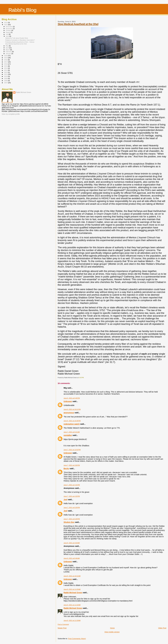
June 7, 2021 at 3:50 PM (72, 465)
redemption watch (72, 424)
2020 (6, 56)
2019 (6, 58)
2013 (6, 70)
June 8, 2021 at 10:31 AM (72, 576)
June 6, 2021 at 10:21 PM (72, 409)
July (7, 34)
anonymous (69, 413)
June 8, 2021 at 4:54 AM (72, 543)
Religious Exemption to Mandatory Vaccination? (20, 40)
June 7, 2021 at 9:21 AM (72, 432)
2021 (6, 25)
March (8, 50)
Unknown (68, 401)
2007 (6, 83)
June (8, 36)
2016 (6, 64)
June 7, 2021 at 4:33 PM (72, 496)
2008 (6, 81)
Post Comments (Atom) (77, 639)
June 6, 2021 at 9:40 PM (72, 398)
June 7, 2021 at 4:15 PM (72, 485)
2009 (6, 78)
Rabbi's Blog (22, 10)
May (7, 46)
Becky (66, 469)
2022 (6, 22)
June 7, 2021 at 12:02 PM (72, 450)
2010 (6, 76)
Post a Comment (63, 624)
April (7, 48)
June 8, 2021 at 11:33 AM (72, 620)
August (8, 32)
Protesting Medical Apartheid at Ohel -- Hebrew (20, 42)
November (9, 29)
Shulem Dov (69, 522)
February (9, 52)
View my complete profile (11, 114)
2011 (6, 74)
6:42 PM (81, 378)
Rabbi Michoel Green (73, 593)
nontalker (68, 435)
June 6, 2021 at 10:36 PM (72, 421)
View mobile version (112, 632)
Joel (65, 500)
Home (112, 628)
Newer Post (62, 628)
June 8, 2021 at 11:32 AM (72, 605)
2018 (6, 60)
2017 (6, 62)
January (9, 54)
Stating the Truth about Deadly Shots (17, 38)
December (9, 27)
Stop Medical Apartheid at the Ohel (78, 24)
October (9, 30)
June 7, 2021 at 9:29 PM (72, 508)
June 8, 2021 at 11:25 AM (72, 589)
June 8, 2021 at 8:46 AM (72, 558)
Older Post (162, 628)
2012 (6, 72)
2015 (6, 66)
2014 (6, 68)
